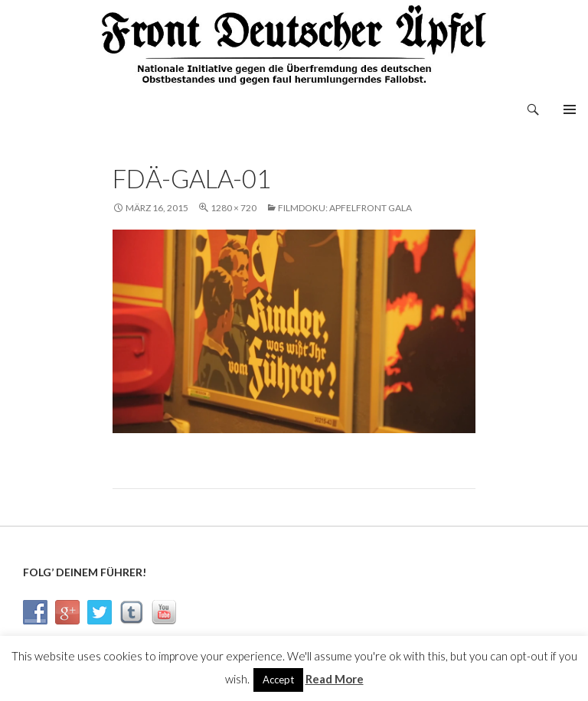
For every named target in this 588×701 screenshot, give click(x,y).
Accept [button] (278, 680)
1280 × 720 (234, 208)
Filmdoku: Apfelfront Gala (345, 208)
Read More (335, 679)
